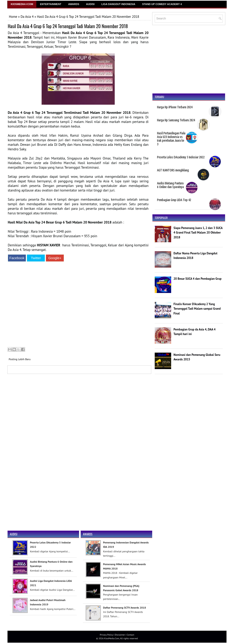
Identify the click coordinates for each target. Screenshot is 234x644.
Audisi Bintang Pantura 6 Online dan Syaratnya (170, 185)
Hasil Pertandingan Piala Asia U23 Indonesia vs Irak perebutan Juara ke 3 (171, 139)
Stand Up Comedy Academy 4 (162, 4)
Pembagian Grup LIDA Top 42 (174, 200)
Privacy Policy (106, 635)
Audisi (90, 4)
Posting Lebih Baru (20, 359)
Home (13, 17)
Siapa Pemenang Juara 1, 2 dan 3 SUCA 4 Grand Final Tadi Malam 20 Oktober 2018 (198, 233)
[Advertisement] (78, 305)
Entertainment (51, 4)
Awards (74, 4)
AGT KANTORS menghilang (173, 170)
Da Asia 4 (27, 17)
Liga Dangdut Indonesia (118, 4)
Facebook (17, 258)
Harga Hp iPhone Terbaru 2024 (175, 107)
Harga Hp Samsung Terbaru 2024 (176, 120)
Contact (130, 635)
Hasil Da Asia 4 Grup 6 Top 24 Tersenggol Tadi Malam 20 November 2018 (68, 26)
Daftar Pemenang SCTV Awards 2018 (124, 608)
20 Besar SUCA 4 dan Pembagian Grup (197, 279)
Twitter (36, 258)
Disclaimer (120, 635)
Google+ (55, 258)
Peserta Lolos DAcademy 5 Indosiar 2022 (181, 157)
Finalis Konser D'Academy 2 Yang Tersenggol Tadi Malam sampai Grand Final (197, 309)
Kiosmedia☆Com (22, 4)
